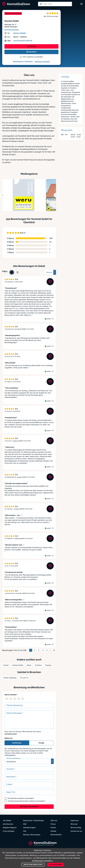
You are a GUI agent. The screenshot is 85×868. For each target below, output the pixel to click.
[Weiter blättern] (56, 195)
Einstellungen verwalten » (43, 861)
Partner (53, 828)
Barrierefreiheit (56, 835)
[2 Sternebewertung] (11, 699)
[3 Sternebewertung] (15, 699)
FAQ (25, 831)
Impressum (75, 820)
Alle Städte (7, 820)
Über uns (54, 820)
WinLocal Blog (76, 828)
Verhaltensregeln (11, 734)
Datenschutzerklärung (17, 801)
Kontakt (53, 831)
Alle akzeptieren (55, 865)
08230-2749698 (19, 33)
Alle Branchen (8, 824)
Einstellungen (39, 820)
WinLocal (74, 824)
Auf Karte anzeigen (12, 30)
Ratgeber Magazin (10, 828)
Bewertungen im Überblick (23, 61)
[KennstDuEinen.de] (16, 4)
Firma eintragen (9, 831)
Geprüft (49, 319)
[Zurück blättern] (2, 195)
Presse (53, 824)
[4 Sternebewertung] (19, 699)
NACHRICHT (31, 52)
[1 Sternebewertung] (7, 699)
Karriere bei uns (76, 831)
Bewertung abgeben (42, 61)
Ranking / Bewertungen (32, 835)
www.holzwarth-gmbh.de (23, 40)
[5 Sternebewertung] (23, 699)
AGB (12, 798)
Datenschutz (28, 820)
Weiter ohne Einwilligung (33, 865)
